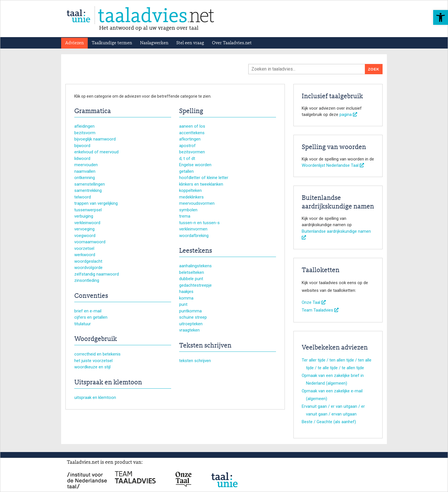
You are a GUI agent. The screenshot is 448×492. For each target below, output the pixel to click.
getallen (186, 171)
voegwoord (85, 236)
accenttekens (192, 133)
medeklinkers (191, 197)
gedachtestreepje (195, 285)
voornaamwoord (90, 242)
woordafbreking (194, 236)
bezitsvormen (192, 152)
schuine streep (193, 317)
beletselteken (192, 272)
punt (183, 304)
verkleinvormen (193, 229)
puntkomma (190, 311)
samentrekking (88, 190)
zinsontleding (87, 280)
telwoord (83, 197)
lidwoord (82, 158)
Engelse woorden (195, 165)
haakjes (186, 292)
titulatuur (83, 324)
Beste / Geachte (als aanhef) (329, 422)
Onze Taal (314, 302)
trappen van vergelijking (96, 203)
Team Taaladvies (320, 310)
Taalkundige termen (112, 43)
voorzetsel (84, 248)
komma (186, 298)
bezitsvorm (85, 133)
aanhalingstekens (195, 266)
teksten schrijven (195, 361)
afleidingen (84, 126)
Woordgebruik (96, 339)
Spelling (191, 111)
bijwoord (82, 146)
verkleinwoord (87, 223)
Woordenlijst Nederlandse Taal (333, 165)
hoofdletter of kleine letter (204, 178)
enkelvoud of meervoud (96, 152)
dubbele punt (191, 279)
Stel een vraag (190, 43)
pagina (348, 115)
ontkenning (85, 178)
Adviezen (74, 43)
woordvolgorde (88, 268)
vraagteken (189, 330)
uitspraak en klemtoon (95, 397)
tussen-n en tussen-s (199, 223)
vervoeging (84, 229)
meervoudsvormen (197, 203)
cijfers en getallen (91, 317)
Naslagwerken (154, 43)
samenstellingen (90, 184)
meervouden (86, 165)
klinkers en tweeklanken (201, 184)
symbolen (188, 210)
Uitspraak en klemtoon (108, 383)
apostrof (187, 146)
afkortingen (190, 139)
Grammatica (93, 111)
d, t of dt (187, 158)
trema (185, 216)
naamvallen (85, 171)
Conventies (91, 296)
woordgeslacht (88, 261)
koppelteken (190, 190)
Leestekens (196, 251)
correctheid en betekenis (97, 354)
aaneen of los (192, 126)
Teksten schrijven (205, 346)
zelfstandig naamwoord (97, 274)
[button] (441, 17)
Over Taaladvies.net (232, 43)
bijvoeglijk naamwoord (95, 139)
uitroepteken (191, 324)
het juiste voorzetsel (93, 361)
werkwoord (85, 255)
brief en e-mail (88, 311)
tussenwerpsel (88, 210)
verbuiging (84, 216)
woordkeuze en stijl (92, 367)
